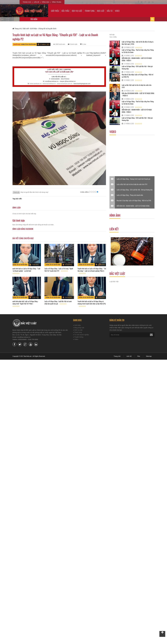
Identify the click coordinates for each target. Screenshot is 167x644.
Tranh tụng (90, 11)
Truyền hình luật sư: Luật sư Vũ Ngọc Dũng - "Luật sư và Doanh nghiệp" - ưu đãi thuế (26, 270)
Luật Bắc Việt (114, 282)
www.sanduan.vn (36, 84)
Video (117, 11)
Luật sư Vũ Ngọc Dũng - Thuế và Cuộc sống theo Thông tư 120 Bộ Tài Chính (138, 51)
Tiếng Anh (45, 2)
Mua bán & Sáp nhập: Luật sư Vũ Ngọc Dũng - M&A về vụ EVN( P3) (137, 76)
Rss (139, 356)
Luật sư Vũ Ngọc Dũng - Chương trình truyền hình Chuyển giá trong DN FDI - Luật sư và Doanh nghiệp (133, 179)
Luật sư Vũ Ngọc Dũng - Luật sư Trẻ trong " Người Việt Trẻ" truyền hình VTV (59, 270)
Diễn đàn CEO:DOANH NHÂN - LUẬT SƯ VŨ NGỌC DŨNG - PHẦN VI (138, 94)
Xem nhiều (113, 37)
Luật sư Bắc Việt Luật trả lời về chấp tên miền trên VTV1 (137, 86)
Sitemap (149, 356)
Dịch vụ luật (77, 11)
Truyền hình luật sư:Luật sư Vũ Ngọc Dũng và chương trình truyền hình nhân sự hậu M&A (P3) (92, 302)
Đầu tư (110, 11)
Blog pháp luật (79, 328)
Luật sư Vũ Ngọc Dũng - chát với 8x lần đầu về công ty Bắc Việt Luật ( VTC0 (138, 43)
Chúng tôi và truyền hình (28, 44)
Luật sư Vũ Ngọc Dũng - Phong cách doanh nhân (130, 195)
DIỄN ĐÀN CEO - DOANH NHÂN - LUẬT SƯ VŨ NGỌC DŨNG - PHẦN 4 (137, 59)
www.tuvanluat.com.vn (65, 84)
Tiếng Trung (56, 2)
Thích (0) (16, 192)
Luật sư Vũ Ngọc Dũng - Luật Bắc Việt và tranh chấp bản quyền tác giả (58, 302)
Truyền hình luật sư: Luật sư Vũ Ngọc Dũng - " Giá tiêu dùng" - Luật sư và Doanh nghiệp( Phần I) (92, 270)
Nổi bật (112, 35)
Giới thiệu (55, 11)
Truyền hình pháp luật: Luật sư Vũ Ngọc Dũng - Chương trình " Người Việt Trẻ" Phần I (25, 302)
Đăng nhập (22, 225)
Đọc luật (101, 11)
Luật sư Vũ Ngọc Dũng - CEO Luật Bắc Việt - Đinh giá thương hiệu (137, 67)
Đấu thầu (65, 11)
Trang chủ (27, 2)
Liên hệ (36, 2)
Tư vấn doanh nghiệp (82, 335)
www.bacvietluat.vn (49, 84)
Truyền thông (79, 337)
